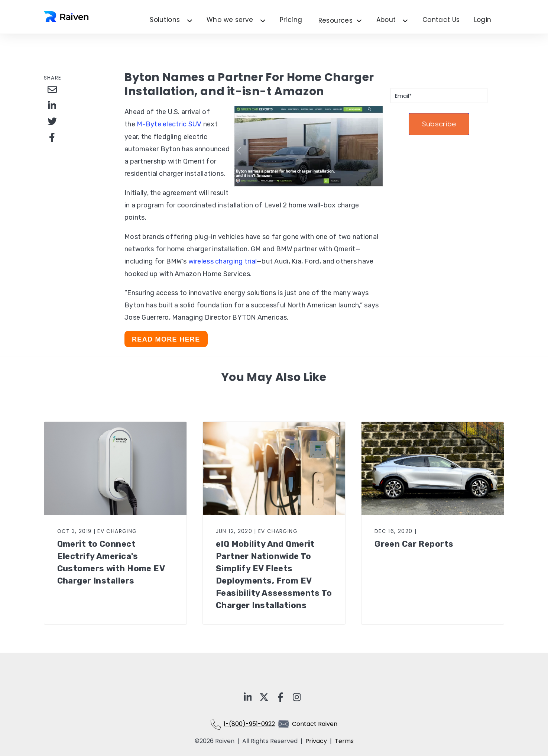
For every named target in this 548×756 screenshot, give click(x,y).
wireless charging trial (223, 261)
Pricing (291, 20)
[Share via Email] (52, 89)
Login (483, 20)
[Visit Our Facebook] (281, 697)
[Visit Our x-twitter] (264, 697)
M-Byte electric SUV (169, 124)
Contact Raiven (315, 724)
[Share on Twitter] (52, 121)
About (386, 20)
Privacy (318, 741)
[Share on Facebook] (52, 137)
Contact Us (441, 20)
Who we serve (230, 20)
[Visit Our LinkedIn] (248, 697)
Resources (340, 21)
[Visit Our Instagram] (297, 697)
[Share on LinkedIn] (52, 105)
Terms (344, 741)
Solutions (165, 20)
